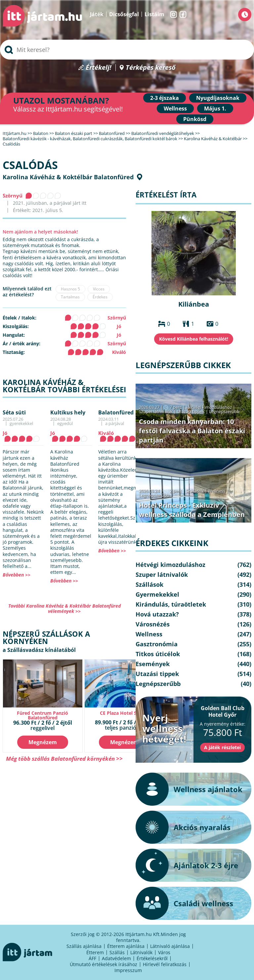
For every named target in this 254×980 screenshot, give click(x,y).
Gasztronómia (157, 644)
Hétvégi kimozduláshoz (209, 407)
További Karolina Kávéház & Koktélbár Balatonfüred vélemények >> (64, 608)
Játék (97, 14)
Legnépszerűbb (224, 411)
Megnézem (43, 742)
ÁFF (92, 958)
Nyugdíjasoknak (218, 98)
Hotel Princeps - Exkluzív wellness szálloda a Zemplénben (192, 510)
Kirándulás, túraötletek (171, 604)
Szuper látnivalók (156, 411)
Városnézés (153, 624)
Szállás (117, 952)
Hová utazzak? (157, 614)
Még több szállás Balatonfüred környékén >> (64, 759)
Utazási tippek (191, 411)
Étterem (95, 952)
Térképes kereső (151, 68)
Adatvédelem (116, 958)
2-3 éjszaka (165, 98)
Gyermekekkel (157, 594)
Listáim (154, 14)
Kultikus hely (68, 412)
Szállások (195, 491)
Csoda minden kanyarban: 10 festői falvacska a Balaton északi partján (192, 431)
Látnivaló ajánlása (170, 946)
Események (153, 664)
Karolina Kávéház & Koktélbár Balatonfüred (68, 177)
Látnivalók (141, 952)
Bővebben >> (17, 575)
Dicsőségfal (124, 14)
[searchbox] (127, 50)
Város (164, 952)
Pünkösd (195, 119)
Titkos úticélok (158, 654)
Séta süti (14, 412)
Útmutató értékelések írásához (104, 964)
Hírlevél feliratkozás (165, 964)
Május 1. (215, 108)
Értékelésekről (152, 958)
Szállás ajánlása (84, 946)
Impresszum (128, 970)
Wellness (175, 108)
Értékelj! (99, 68)
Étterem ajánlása (126, 946)
